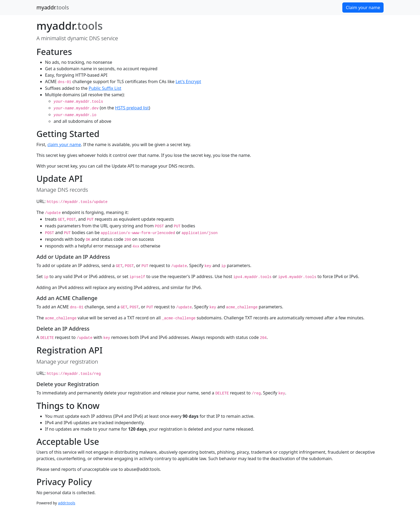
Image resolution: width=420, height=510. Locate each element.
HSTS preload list (132, 108)
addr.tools (67, 503)
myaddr (53, 7)
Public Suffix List (105, 88)
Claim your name (363, 8)
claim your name (64, 145)
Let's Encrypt (188, 82)
